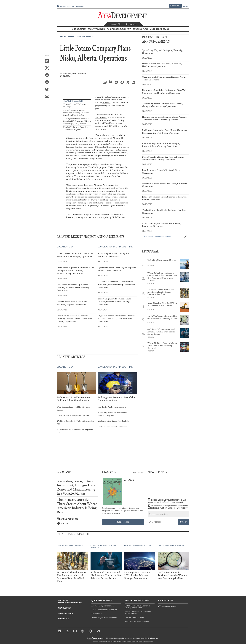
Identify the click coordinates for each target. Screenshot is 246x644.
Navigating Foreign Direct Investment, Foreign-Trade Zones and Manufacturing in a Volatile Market (76, 487)
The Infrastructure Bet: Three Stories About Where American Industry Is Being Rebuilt (77, 506)
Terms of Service (144, 642)
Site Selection (97, 614)
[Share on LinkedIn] (48, 61)
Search (131, 24)
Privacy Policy (131, 642)
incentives (71, 200)
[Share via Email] (48, 96)
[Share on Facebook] (48, 75)
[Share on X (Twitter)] (48, 68)
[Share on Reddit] (48, 82)
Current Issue (66, 613)
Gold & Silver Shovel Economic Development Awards (137, 607)
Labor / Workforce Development (104, 610)
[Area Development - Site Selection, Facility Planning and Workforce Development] (123, 15)
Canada (107, 103)
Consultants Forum (67, 6)
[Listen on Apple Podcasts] (78, 519)
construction (101, 117)
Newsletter (65, 608)
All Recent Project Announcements (157, 236)
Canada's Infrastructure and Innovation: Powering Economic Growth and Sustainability (76, 113)
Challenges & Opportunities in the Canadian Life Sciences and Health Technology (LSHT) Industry (77, 121)
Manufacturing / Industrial (115, 247)
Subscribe (176, 6)
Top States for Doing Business (137, 621)
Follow (115, 24)
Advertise (80, 6)
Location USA (65, 247)
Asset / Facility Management (103, 606)
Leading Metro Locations (135, 617)
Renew (186, 6)
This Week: (168, 507)
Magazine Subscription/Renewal (70, 602)
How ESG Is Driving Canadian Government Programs (75, 128)
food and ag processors (91, 194)
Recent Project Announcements (77, 36)
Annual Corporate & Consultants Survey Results (138, 613)
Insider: (167, 501)
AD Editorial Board (160, 29)
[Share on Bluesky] (48, 89)
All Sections (187, 29)
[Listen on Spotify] (78, 523)
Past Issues (139, 473)
